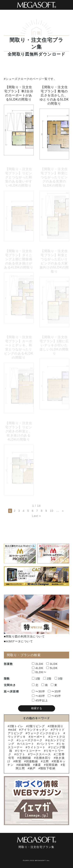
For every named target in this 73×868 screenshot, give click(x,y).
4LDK (38, 668)
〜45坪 (54, 696)
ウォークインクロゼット (44, 733)
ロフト (21, 754)
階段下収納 (48, 768)
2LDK (38, 664)
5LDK (52, 668)
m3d (13, 730)
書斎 (38, 765)
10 (52, 511)
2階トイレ (16, 726)
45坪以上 (40, 700)
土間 (46, 761)
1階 (36, 679)
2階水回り (57, 726)
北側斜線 (25, 758)
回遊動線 (32, 761)
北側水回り (43, 758)
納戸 (33, 768)
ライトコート (36, 747)
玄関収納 (52, 765)
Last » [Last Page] (36, 516)
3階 (59, 679)
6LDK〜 (39, 672)
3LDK (52, 664)
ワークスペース (40, 754)
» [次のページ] (63, 511)
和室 (18, 761)
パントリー (46, 744)
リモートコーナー (29, 751)
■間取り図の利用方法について (24, 636)
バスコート (27, 744)
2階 (47, 679)
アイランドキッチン (35, 730)
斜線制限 (24, 765)
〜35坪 (54, 691)
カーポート (38, 737)
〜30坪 (38, 691)
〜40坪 (38, 696)
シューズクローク (30, 740)
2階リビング (36, 726)
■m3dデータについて (18, 641)
